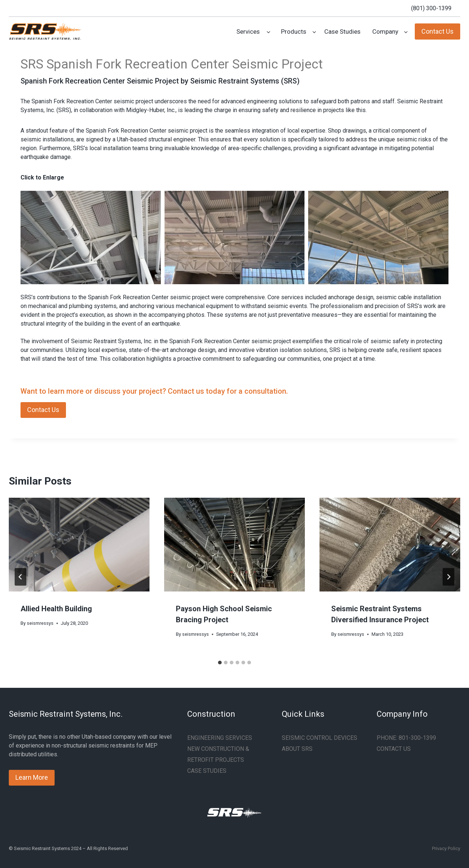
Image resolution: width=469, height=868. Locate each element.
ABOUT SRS (297, 749)
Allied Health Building (56, 609)
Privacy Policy (446, 848)
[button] (91, 238)
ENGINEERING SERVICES (220, 738)
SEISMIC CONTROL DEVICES (320, 738)
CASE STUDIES (207, 771)
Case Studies (342, 31)
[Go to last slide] (21, 577)
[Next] (448, 577)
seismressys (40, 623)
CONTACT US (394, 749)
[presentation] (79, 545)
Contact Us (437, 31)
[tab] (220, 663)
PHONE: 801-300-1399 (406, 738)
